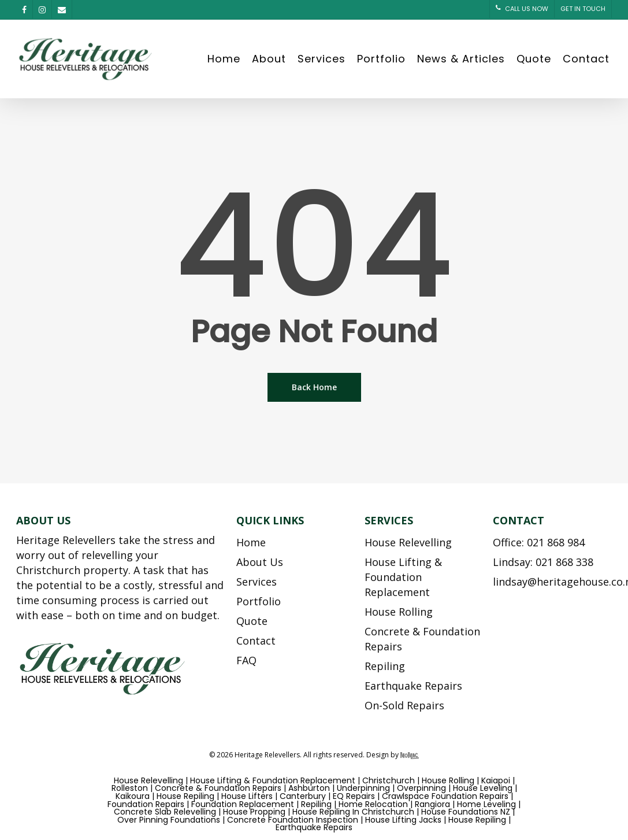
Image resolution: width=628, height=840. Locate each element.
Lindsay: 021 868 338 (543, 562)
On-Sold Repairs (404, 705)
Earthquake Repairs (413, 686)
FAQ (246, 660)
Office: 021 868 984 (539, 542)
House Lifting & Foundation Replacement (403, 577)
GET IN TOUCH (583, 9)
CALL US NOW (522, 9)
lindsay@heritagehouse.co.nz (551, 582)
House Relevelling (408, 542)
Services (322, 59)
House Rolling (399, 612)
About (269, 59)
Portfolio (381, 59)
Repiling (385, 666)
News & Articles (461, 59)
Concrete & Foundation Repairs (422, 639)
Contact (586, 59)
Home (224, 59)
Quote (534, 59)
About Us (260, 562)
